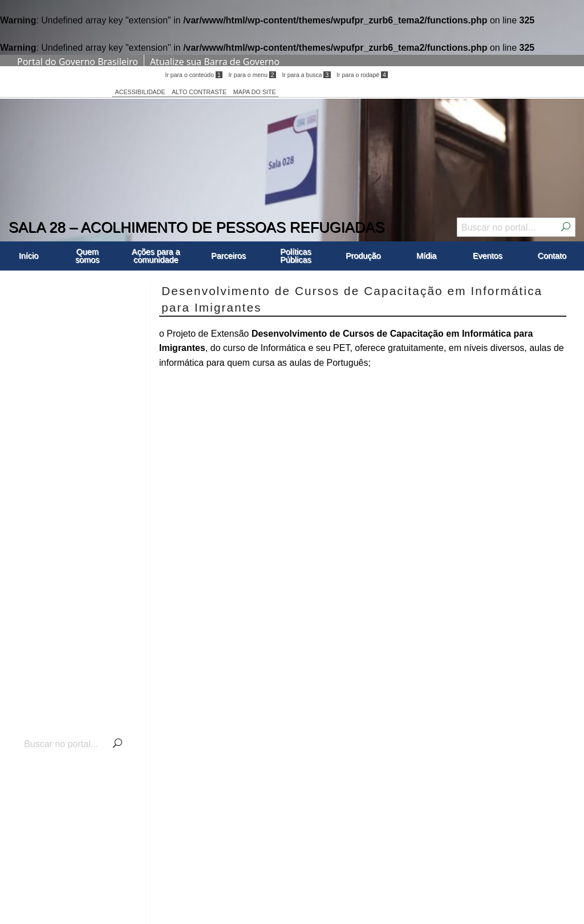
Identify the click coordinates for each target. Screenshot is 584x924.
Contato (552, 256)
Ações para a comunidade (156, 256)
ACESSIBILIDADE (140, 92)
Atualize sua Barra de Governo (215, 62)
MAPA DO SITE (255, 92)
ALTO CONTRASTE (199, 92)
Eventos (488, 256)
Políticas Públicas (295, 256)
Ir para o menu (252, 75)
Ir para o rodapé (362, 75)
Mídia (426, 256)
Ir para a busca (306, 75)
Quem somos (87, 256)
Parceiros (228, 256)
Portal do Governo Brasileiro (78, 62)
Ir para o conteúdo (193, 75)
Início (29, 256)
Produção (363, 256)
